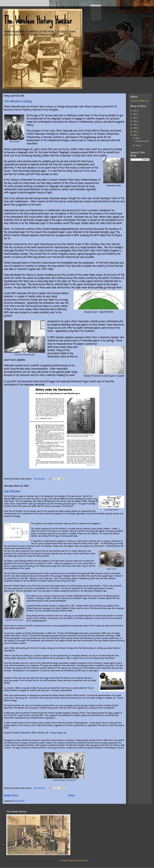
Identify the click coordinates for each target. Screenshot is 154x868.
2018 (135, 128)
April (137, 138)
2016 (135, 135)
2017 (135, 132)
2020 (135, 121)
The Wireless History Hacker (38, 20)
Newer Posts (11, 796)
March (137, 145)
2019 (135, 125)
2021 (135, 118)
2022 (135, 114)
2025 (135, 111)
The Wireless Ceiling (18, 101)
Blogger (91, 861)
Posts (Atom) (19, 801)
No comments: (40, 479)
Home (71, 796)
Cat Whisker (12, 491)
